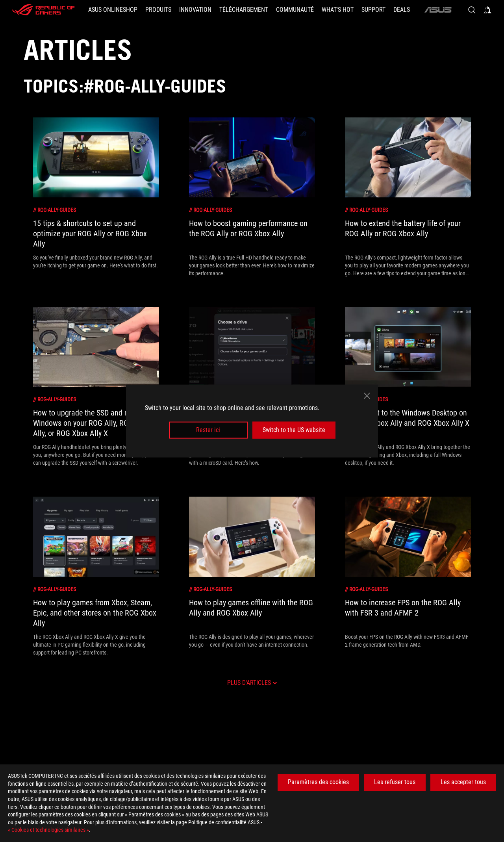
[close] (367, 396)
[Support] (373, 10)
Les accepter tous (463, 782)
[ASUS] (438, 10)
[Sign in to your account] (487, 10)
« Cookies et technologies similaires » (48, 830)
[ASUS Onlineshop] (113, 10)
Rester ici (208, 430)
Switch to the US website (294, 430)
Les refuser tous (395, 782)
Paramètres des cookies (318, 782)
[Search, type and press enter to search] (472, 10)
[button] (158, 10)
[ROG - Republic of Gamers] (43, 10)
